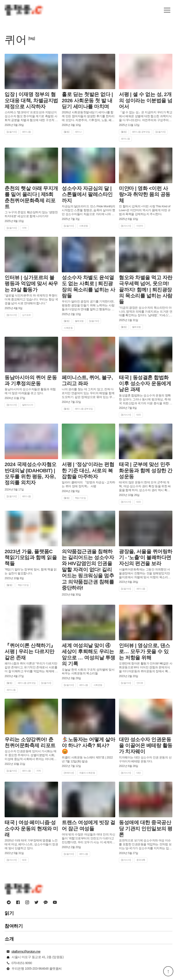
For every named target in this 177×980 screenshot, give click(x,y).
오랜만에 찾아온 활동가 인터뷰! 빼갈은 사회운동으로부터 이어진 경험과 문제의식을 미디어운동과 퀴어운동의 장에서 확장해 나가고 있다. (146, 668)
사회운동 (84, 226)
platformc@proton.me (26, 952)
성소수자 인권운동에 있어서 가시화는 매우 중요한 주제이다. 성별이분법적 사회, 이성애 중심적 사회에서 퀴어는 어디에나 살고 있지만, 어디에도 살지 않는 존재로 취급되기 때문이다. (31, 755)
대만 (139, 773)
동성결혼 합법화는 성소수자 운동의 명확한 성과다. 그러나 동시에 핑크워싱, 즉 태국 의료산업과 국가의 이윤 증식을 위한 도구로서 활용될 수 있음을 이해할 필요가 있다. (146, 400)
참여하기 (14, 926)
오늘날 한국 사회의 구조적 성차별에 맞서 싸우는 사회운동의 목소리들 (88, 672)
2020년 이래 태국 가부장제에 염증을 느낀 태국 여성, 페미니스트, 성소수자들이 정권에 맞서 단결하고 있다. (31, 844)
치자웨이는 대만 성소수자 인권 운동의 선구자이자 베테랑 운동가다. (145, 759)
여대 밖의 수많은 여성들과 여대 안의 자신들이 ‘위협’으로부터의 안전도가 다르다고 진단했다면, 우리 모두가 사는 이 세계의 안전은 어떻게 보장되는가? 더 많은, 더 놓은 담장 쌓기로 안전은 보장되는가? (88, 839)
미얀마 (140, 226)
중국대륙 (141, 860)
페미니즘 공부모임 (141, 132)
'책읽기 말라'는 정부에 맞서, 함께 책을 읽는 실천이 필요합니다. (31, 571)
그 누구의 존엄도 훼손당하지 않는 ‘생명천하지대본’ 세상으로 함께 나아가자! (31, 214)
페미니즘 (27, 132)
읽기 (9, 913)
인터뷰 (140, 683)
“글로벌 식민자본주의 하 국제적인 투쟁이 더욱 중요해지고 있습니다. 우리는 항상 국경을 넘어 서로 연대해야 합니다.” (31, 299)
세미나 (78, 132)
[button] (167, 10)
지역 (24, 228)
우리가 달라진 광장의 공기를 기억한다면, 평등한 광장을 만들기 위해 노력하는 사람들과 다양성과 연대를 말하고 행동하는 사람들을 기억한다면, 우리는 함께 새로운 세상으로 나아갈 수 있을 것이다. (88, 306)
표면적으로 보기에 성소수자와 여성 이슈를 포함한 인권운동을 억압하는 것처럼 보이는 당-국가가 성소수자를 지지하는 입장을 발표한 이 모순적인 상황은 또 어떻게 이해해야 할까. (145, 845)
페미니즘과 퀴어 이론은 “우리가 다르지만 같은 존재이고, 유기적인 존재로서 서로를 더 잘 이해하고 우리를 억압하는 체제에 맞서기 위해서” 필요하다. (31, 668)
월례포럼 (79, 321)
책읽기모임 (80, 498)
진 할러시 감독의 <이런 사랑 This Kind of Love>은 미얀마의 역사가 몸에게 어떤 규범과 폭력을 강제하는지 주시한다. (145, 210)
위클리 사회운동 (87, 773)
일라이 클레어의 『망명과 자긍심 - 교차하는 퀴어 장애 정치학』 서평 (88, 484)
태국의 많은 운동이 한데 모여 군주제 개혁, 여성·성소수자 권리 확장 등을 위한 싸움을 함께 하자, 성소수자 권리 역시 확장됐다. (145, 486)
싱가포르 (27, 315)
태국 (139, 415)
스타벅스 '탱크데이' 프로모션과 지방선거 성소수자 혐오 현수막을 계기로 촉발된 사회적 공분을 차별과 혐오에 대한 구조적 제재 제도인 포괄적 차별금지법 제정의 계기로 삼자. (31, 116)
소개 (9, 939)
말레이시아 (28, 405)
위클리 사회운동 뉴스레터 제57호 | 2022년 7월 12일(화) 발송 (87, 759)
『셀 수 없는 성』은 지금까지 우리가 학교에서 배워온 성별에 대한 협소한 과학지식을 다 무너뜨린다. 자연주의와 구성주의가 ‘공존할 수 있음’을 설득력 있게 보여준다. (146, 116)
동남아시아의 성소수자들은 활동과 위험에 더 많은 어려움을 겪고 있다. (30, 391)
